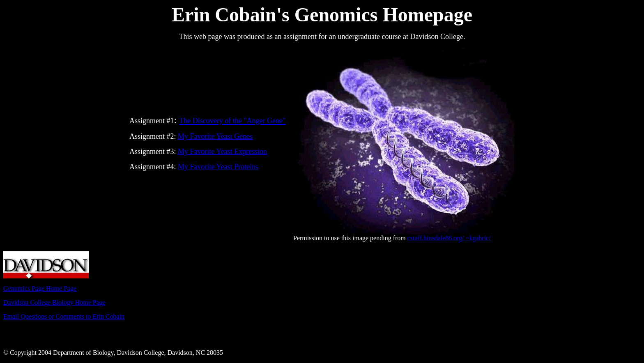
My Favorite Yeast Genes (215, 136)
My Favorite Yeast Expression (222, 152)
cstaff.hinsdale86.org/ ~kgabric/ (449, 238)
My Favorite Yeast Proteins (218, 167)
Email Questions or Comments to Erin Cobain (64, 316)
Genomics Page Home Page (40, 288)
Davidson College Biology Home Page (54, 302)
